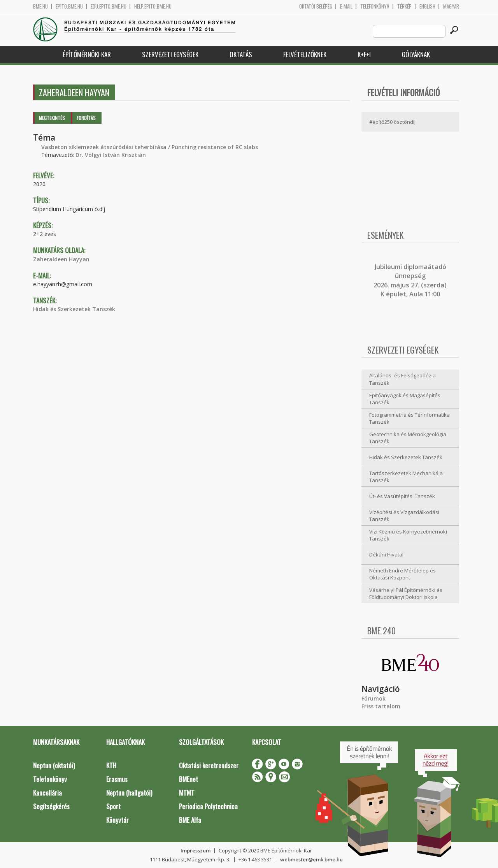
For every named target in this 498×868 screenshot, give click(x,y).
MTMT (187, 793)
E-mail (346, 6)
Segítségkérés (51, 806)
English (427, 6)
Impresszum (196, 850)
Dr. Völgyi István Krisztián (111, 155)
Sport (113, 806)
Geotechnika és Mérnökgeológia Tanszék (408, 438)
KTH (111, 765)
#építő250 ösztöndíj (392, 122)
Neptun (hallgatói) (129, 793)
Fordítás (86, 118)
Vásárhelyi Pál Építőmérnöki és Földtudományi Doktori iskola (406, 594)
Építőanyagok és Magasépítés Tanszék (405, 399)
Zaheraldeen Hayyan (61, 259)
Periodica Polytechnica (208, 806)
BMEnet (189, 779)
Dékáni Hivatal (386, 555)
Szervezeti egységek (170, 54)
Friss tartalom (381, 706)
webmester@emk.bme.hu (311, 859)
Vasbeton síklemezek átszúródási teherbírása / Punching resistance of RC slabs (150, 147)
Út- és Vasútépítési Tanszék (402, 496)
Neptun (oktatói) (54, 765)
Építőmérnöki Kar (87, 54)
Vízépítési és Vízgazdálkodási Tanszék (404, 516)
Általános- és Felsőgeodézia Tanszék (402, 379)
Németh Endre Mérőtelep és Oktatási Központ (402, 574)
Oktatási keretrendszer (209, 765)
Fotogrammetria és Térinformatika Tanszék (409, 418)
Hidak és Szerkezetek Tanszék (74, 309)
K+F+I (364, 54)
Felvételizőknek (305, 54)
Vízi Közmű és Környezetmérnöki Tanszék (408, 535)
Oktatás (241, 54)
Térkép (404, 6)
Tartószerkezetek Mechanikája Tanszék (406, 477)
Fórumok (373, 698)
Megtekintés (52, 118)
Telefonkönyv (375, 6)
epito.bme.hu (69, 6)
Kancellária (47, 793)
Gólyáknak (416, 54)
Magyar (451, 6)
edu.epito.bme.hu (109, 6)
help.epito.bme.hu (153, 6)
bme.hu (40, 6)
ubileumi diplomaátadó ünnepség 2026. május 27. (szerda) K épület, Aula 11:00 (410, 280)
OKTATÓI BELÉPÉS (316, 6)
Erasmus (117, 779)
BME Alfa (190, 820)
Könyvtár (117, 820)
